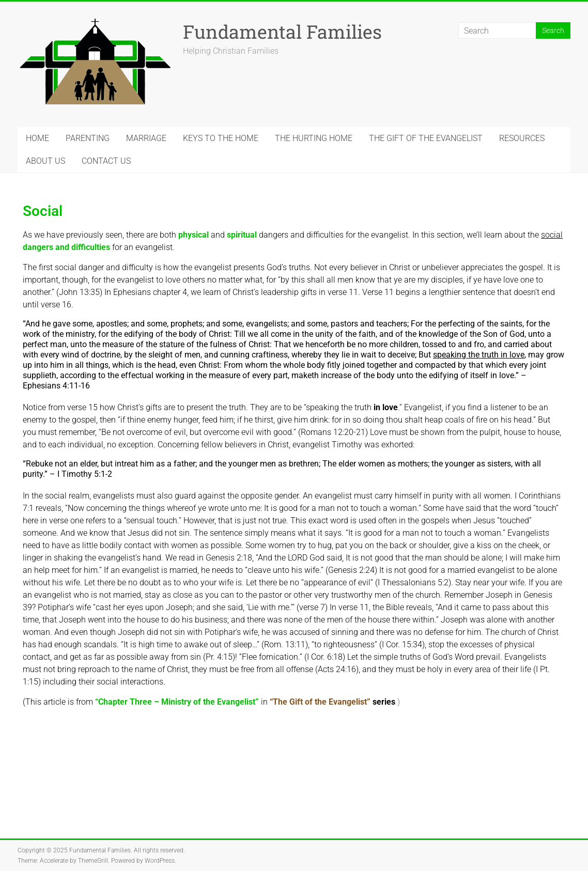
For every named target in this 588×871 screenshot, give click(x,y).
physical (194, 235)
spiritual (242, 235)
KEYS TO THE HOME (221, 138)
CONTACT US (106, 161)
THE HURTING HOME (314, 138)
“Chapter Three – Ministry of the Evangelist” (177, 702)
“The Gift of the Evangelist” (320, 702)
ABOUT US (45, 161)
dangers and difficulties (66, 247)
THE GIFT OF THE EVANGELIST (426, 138)
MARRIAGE (146, 138)
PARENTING (88, 138)
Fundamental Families (282, 32)
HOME (37, 138)
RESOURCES (522, 138)
